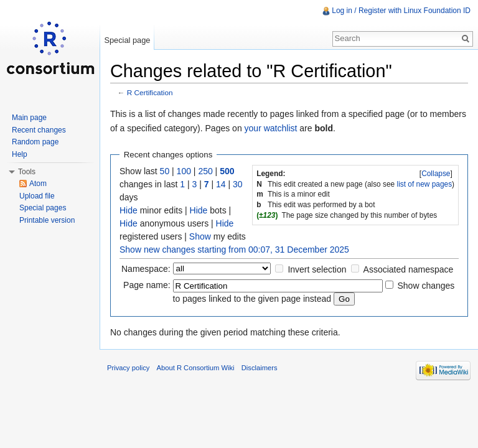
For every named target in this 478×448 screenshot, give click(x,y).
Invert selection (317, 269)
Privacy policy (128, 368)
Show (200, 236)
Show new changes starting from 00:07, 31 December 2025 (234, 250)
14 (221, 184)
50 (165, 171)
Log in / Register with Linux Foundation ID (401, 11)
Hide (129, 210)
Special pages (43, 208)
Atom (38, 184)
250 (205, 171)
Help (20, 154)
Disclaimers (260, 368)
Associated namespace (409, 269)
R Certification (150, 92)
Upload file (37, 196)
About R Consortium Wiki (196, 368)
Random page (35, 142)
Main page (29, 118)
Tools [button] (27, 172)
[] (436, 174)
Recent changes (39, 130)
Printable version (47, 220)
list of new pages (425, 184)
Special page (127, 40)
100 (184, 171)
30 (238, 184)
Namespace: (146, 269)
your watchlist (271, 128)
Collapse (436, 174)
